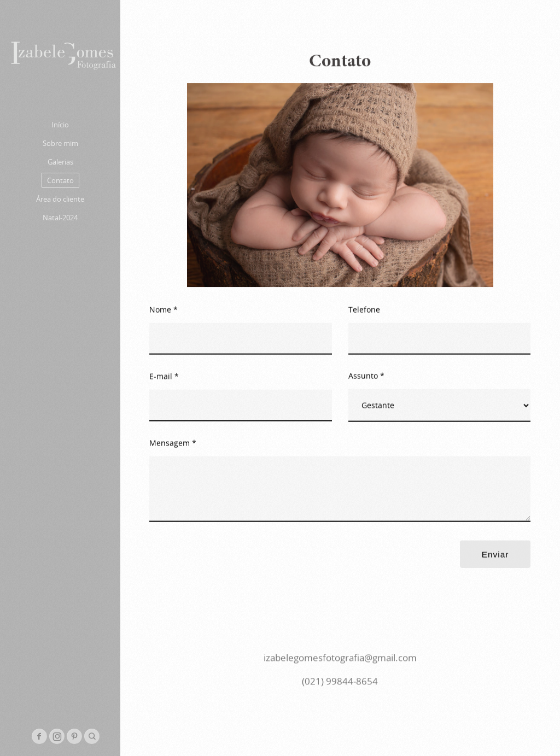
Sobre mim (60, 143)
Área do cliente (60, 199)
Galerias (60, 162)
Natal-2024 (60, 218)
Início (60, 125)
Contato (60, 180)
